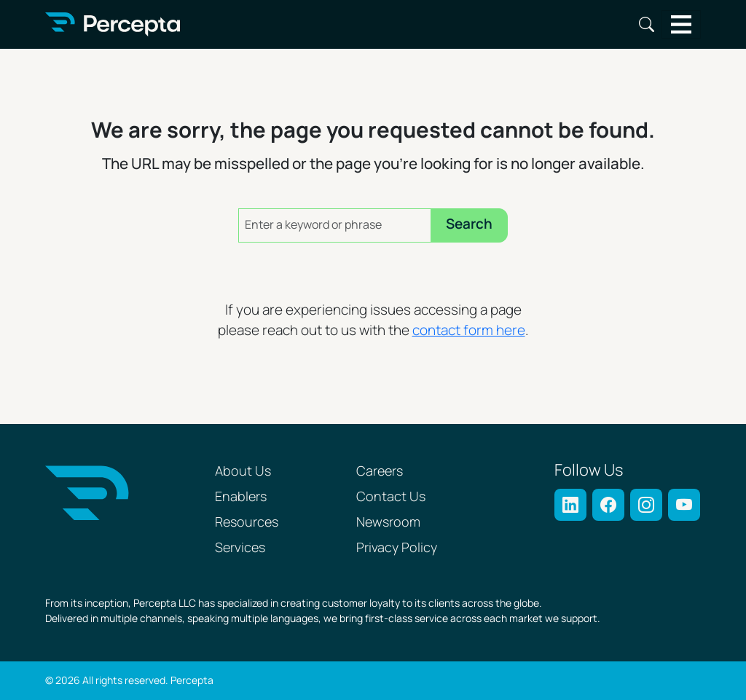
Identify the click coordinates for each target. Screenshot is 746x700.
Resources (247, 523)
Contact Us (391, 497)
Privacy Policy (397, 548)
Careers (380, 472)
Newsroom (388, 523)
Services (240, 548)
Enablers (241, 497)
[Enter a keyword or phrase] (335, 225)
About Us (243, 472)
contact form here (469, 331)
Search (647, 24)
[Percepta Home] (113, 24)
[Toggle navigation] (682, 24)
